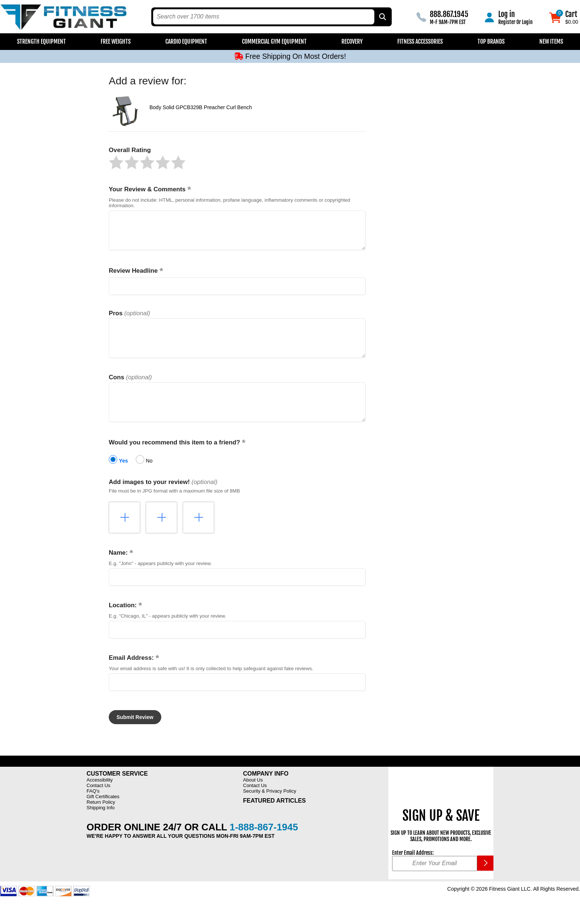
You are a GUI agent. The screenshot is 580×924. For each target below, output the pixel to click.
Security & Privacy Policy (270, 808)
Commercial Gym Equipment (274, 41)
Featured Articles (274, 817)
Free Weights (116, 41)
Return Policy (101, 819)
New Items (551, 41)
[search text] (264, 17)
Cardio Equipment (186, 41)
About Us (253, 797)
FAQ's (93, 808)
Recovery (352, 41)
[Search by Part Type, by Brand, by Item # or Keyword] (382, 17)
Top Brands (491, 41)
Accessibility (100, 797)
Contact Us (98, 802)
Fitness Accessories (420, 41)
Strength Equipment (41, 41)
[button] (116, 162)
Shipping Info (101, 824)
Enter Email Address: (413, 869)
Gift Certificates (103, 813)
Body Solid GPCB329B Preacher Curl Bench (201, 107)
